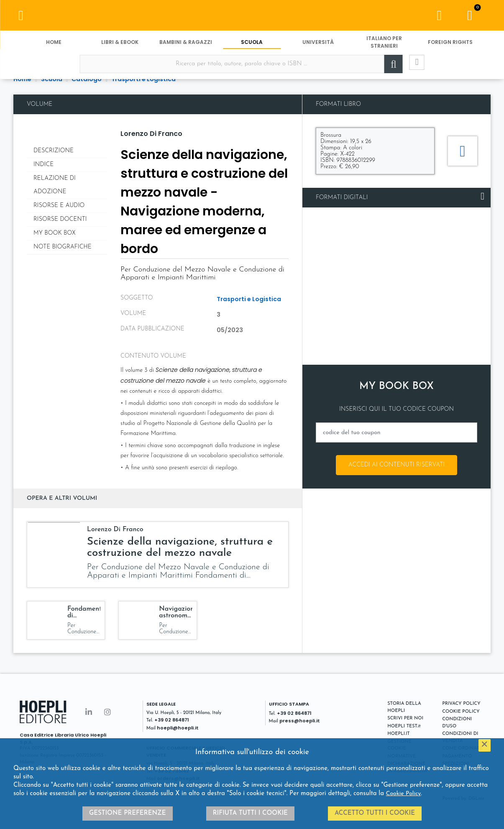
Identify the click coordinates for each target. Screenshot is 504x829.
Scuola (252, 45)
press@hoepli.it (300, 721)
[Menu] (21, 17)
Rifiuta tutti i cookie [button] (250, 813)
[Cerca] (386, 67)
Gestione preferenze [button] (128, 813)
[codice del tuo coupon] (397, 432)
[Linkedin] (89, 713)
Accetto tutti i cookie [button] (375, 813)
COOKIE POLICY (461, 712)
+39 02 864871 (172, 720)
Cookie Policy (404, 794)
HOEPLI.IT (399, 734)
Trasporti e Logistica (249, 299)
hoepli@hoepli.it (178, 728)
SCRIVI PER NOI (405, 718)
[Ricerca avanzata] (412, 67)
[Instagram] (107, 713)
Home (54, 45)
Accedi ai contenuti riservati (397, 465)
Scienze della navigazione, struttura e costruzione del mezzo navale (180, 548)
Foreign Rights (450, 45)
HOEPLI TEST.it (404, 726)
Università (318, 45)
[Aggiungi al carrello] (463, 151)
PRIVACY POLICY (461, 704)
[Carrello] (470, 17)
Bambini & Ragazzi (186, 45)
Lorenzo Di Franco (151, 134)
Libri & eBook (120, 45)
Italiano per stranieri (384, 45)
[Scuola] (252, 17)
